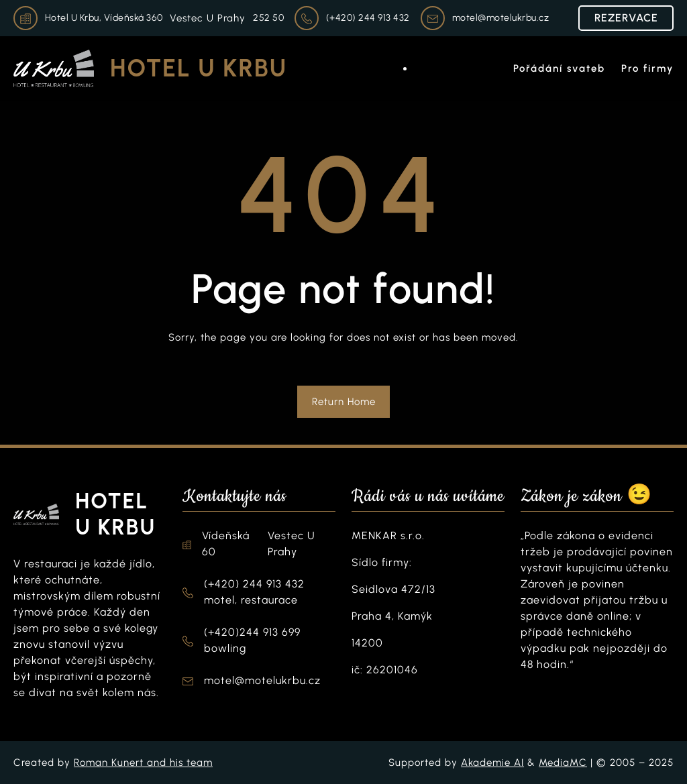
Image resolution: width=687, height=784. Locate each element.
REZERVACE (626, 18)
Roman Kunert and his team (143, 763)
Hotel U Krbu (199, 68)
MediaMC (563, 763)
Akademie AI (492, 763)
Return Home (344, 402)
